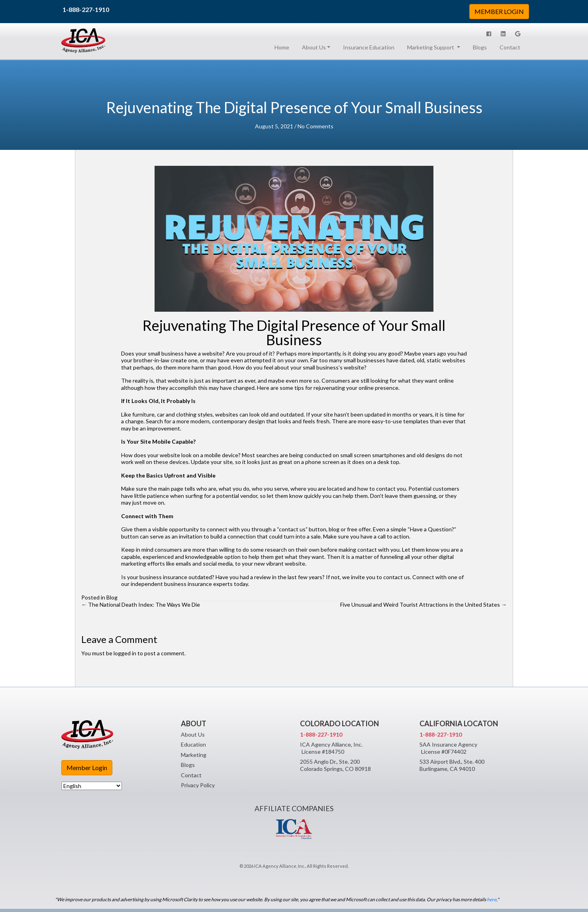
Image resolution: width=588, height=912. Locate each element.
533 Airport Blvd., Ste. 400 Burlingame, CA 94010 (452, 765)
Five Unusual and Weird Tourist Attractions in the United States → (423, 604)
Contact (510, 47)
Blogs (480, 47)
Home (283, 47)
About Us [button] (314, 47)
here (492, 899)
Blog (112, 597)
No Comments (316, 126)
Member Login (87, 768)
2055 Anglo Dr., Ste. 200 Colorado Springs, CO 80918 (335, 765)
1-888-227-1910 (86, 9)
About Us (193, 734)
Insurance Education (369, 47)
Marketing (194, 755)
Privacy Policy (198, 785)
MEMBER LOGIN (499, 11)
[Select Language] (92, 786)
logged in (125, 653)
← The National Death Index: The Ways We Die (141, 604)
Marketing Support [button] (431, 47)
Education (193, 744)
